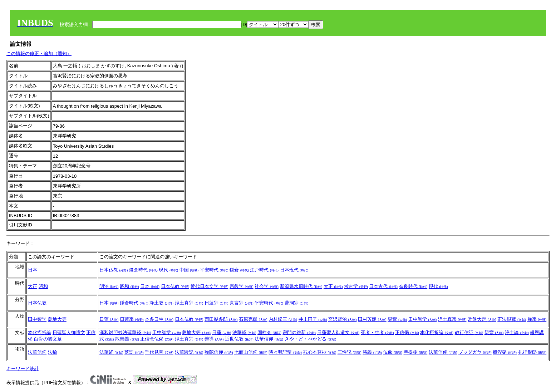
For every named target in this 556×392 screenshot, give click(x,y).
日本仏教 (114, 270)
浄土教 (161, 303)
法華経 (244, 332)
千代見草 (159, 352)
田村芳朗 (372, 319)
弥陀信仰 (219, 352)
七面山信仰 (251, 352)
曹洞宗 (297, 303)
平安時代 (214, 270)
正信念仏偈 (157, 339)
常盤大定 (482, 319)
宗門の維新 (299, 332)
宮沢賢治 (343, 319)
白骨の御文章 (48, 339)
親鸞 (397, 319)
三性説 (350, 352)
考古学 (356, 286)
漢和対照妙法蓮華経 (125, 332)
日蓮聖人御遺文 (69, 332)
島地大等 (57, 319)
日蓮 (109, 319)
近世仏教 (239, 339)
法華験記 (189, 352)
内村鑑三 (283, 319)
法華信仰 (269, 339)
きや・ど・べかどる (311, 339)
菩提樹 (416, 352)
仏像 (393, 352)
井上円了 (313, 319)
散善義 (127, 339)
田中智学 (37, 319)
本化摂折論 (40, 332)
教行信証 (469, 332)
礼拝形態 (532, 352)
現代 (168, 270)
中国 (189, 270)
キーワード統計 (23, 369)
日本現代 (294, 270)
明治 (109, 286)
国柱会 (269, 332)
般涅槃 (505, 352)
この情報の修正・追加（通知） (39, 53)
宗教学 (242, 286)
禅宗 (537, 319)
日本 (33, 270)
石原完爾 (253, 319)
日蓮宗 (217, 303)
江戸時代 (264, 270)
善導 (214, 339)
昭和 (43, 286)
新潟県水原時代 (301, 286)
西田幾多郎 (221, 319)
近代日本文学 (210, 286)
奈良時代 (413, 286)
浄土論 (517, 332)
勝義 (372, 352)
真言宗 (242, 303)
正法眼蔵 (512, 319)
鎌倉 (239, 270)
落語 (134, 352)
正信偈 (407, 332)
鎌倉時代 (143, 270)
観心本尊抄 (320, 352)
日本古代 (383, 286)
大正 (33, 286)
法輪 (53, 352)
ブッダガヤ (475, 352)
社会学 (267, 286)
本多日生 (159, 319)
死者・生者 (377, 332)
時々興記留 (285, 352)
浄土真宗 (189, 303)
